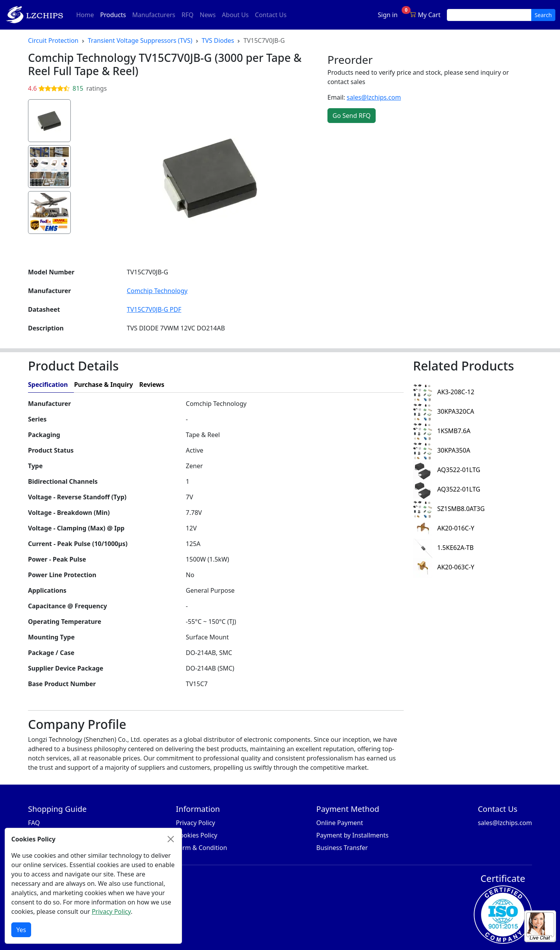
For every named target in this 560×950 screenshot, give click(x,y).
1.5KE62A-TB (443, 548)
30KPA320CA (444, 411)
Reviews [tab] (152, 385)
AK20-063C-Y (444, 567)
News (207, 15)
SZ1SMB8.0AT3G (449, 509)
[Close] (171, 839)
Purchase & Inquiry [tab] (103, 385)
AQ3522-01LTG (447, 470)
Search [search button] (543, 15)
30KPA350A (442, 450)
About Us (235, 15)
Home (85, 15)
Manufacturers (154, 15)
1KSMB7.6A (442, 431)
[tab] (287, 385)
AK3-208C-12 (444, 392)
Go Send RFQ (352, 116)
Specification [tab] (48, 385)
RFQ (188, 15)
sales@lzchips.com (374, 97)
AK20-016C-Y (444, 528)
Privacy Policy (111, 911)
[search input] (489, 15)
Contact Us (271, 15)
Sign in (388, 15)
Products (115, 14)
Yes (21, 930)
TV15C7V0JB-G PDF (154, 309)
